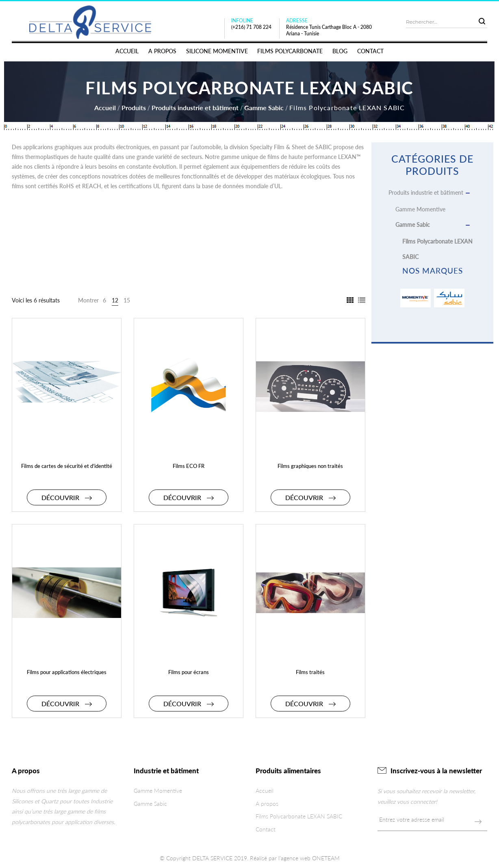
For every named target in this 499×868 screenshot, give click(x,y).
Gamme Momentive (420, 209)
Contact (266, 829)
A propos (267, 804)
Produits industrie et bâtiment (195, 108)
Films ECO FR (189, 466)
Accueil (105, 108)
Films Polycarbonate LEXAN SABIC (299, 816)
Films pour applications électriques (67, 672)
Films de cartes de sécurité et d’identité (67, 466)
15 (127, 300)
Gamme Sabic (264, 108)
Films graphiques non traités (310, 466)
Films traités (310, 672)
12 (115, 300)
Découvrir (67, 497)
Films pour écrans (189, 672)
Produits (134, 108)
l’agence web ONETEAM (309, 858)
